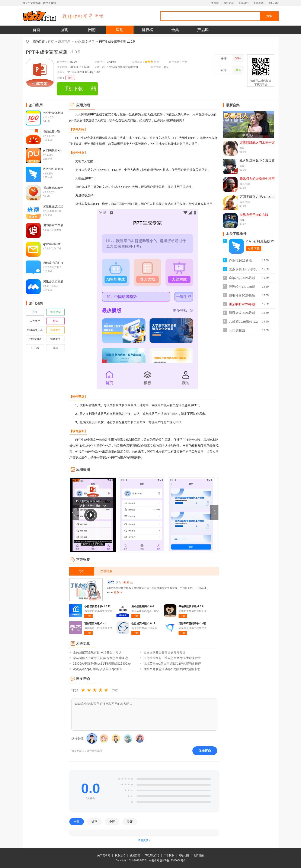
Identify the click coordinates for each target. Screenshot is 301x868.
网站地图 (184, 855)
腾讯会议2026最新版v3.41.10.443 (242, 314)
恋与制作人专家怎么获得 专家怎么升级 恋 (101, 658)
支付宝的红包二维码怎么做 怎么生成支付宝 (172, 658)
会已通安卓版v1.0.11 (143, 623)
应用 (120, 30)
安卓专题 (259, 3)
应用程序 (64, 42)
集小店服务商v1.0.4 (143, 606)
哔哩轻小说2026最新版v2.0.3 (242, 288)
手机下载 (73, 89)
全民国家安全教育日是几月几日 (164, 652)
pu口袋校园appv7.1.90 (237, 332)
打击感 (35, 348)
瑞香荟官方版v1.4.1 (95, 623)
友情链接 (199, 855)
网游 (92, 30)
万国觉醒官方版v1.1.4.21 (257, 197)
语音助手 (55, 339)
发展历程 (135, 855)
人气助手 (35, 321)
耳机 (55, 348)
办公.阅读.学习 (85, 42)
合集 (175, 30)
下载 (88, 616)
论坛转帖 (273, 3)
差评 (224, 70)
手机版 (215, 3)
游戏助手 (55, 330)
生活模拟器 (35, 339)
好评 (224, 58)
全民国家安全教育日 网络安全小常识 (97, 652)
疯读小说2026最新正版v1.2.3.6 (242, 279)
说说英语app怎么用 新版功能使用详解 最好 (172, 664)
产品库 (203, 30)
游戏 (64, 30)
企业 (35, 312)
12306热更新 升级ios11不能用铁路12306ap (102, 664)
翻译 (55, 321)
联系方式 (120, 855)
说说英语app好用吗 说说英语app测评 (98, 669)
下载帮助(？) (152, 855)
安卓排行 (244, 3)
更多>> (118, 592)
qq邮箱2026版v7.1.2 (243, 322)
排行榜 (147, 30)
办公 (70, 78)
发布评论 (205, 751)
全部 (77, 822)
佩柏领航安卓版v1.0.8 (191, 606)
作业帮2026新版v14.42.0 (240, 262)
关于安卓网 (104, 855)
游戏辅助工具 (35, 330)
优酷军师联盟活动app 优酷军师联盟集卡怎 (172, 669)
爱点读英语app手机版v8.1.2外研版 (243, 270)
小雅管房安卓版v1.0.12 (97, 606)
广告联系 (169, 855)
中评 (112, 822)
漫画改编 (55, 312)
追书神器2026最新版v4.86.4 (242, 297)
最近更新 (229, 3)
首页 (36, 30)
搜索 (269, 16)
